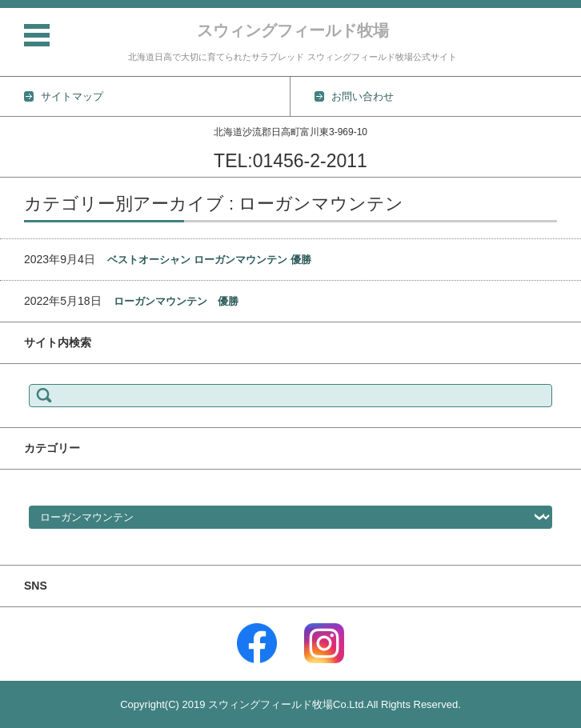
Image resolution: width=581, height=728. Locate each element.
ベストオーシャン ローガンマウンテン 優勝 (209, 260)
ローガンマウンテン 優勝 (176, 301)
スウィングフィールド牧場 (293, 30)
